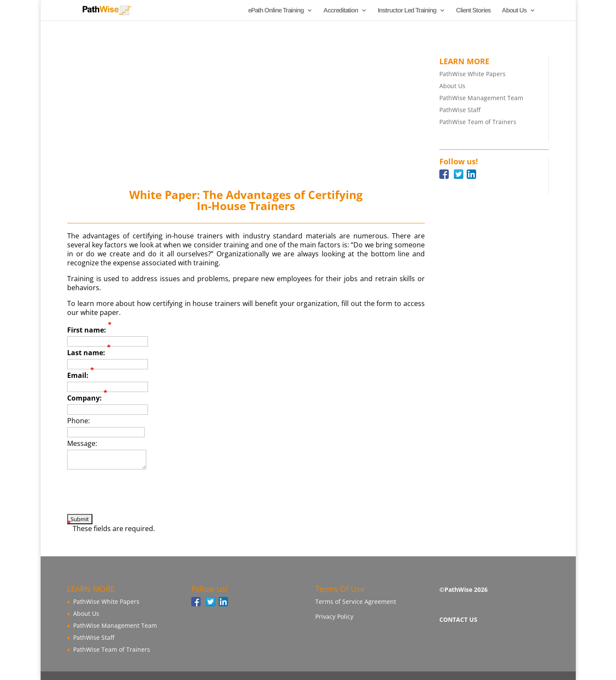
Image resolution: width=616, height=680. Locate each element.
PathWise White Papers (472, 74)
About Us (514, 10)
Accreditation (341, 10)
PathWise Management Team (481, 98)
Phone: (78, 421)
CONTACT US (458, 619)
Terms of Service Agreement (356, 601)
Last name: (89, 353)
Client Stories (473, 10)
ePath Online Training (276, 10)
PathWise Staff (460, 110)
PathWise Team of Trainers (478, 122)
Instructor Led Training (407, 10)
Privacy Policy (334, 616)
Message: (82, 444)
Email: (81, 376)
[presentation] (132, 497)
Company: (87, 398)
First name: (89, 330)
